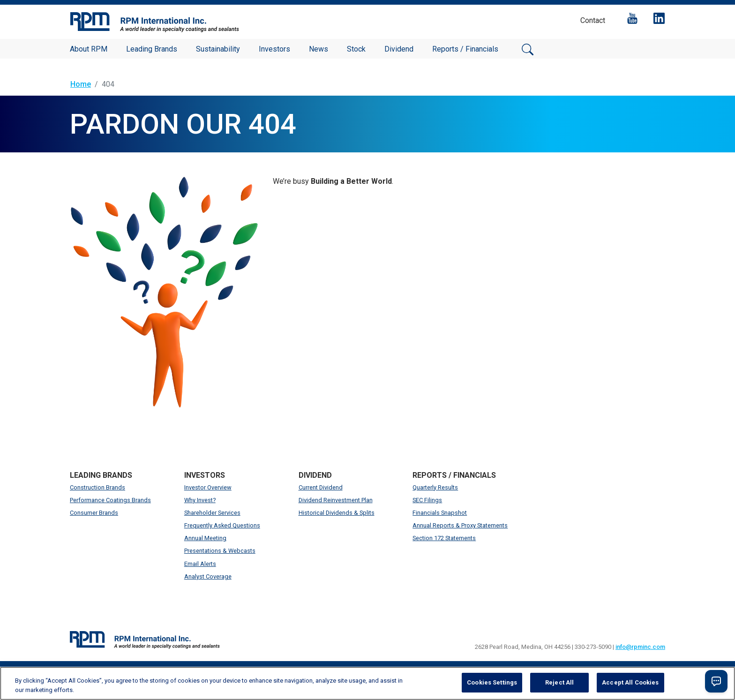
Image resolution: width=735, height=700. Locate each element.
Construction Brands (97, 487)
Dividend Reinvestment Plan (336, 500)
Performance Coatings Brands (110, 500)
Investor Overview (208, 487)
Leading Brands (152, 49)
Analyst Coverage (208, 576)
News (319, 49)
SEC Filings (427, 500)
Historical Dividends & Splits (337, 513)
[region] (367, 683)
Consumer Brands (94, 513)
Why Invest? (200, 500)
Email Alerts (200, 564)
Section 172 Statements (444, 538)
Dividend (399, 49)
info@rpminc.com (640, 647)
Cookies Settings (492, 682)
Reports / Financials (465, 49)
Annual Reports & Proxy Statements (460, 525)
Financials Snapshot (440, 513)
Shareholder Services (212, 513)
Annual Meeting (205, 538)
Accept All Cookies (630, 682)
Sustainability (218, 49)
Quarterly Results (435, 487)
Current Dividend (321, 487)
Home (81, 84)
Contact (593, 20)
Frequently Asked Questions (222, 525)
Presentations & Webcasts (220, 551)
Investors (274, 49)
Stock (356, 49)
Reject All (559, 682)
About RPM (89, 49)
